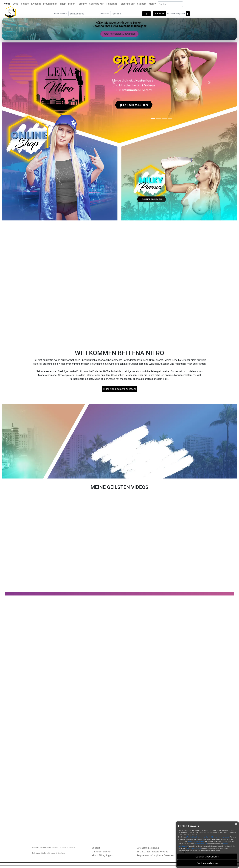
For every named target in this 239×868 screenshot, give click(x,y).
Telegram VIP (127, 4)
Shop (63, 4)
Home (7, 4)
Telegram (111, 4)
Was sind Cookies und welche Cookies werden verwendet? (208, 837)
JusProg (62, 853)
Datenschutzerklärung (148, 848)
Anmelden (159, 14)
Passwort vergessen (176, 14)
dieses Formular (201, 844)
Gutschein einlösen (102, 852)
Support (142, 4)
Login (147, 14)
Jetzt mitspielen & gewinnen (120, 34)
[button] (114, 83)
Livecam (36, 4)
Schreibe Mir (96, 4)
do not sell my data (194, 848)
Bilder (71, 4)
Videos (25, 4)
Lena (16, 4)
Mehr (152, 4)
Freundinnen (50, 4)
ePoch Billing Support (103, 855)
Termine (82, 4)
